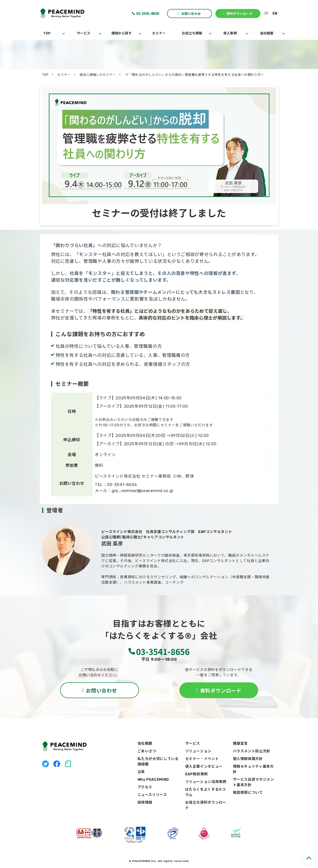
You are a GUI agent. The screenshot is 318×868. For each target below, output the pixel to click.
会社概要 (267, 33)
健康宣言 (240, 743)
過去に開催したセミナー (98, 75)
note (68, 764)
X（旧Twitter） (45, 764)
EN (275, 13)
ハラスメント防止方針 (252, 751)
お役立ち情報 (192, 33)
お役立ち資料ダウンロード (206, 805)
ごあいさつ (147, 751)
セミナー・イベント (202, 759)
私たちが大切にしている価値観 (158, 761)
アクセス (145, 787)
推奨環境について (248, 793)
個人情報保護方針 (248, 759)
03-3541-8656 (148, 13)
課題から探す (122, 33)
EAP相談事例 (196, 774)
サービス (83, 33)
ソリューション (198, 751)
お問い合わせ (191, 13)
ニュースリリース (152, 795)
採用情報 (145, 802)
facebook (57, 764)
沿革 (141, 772)
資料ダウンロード (239, 13)
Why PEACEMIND (153, 779)
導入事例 (230, 33)
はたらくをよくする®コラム (205, 792)
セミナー (159, 33)
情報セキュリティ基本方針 (253, 769)
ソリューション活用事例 (206, 782)
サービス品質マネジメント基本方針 (254, 782)
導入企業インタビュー (204, 766)
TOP (47, 33)
